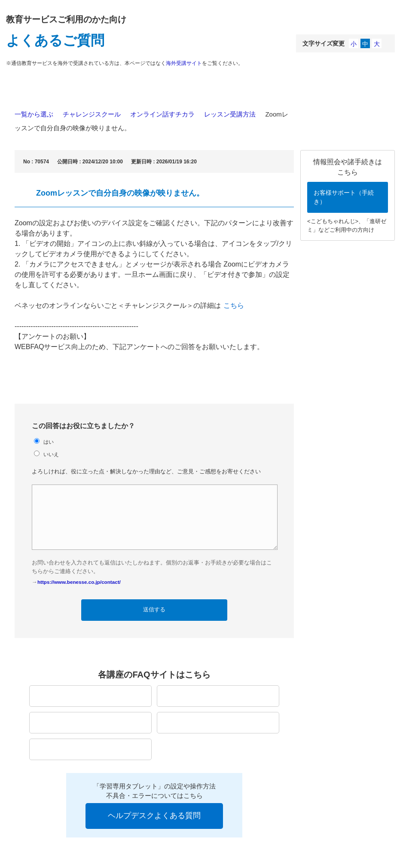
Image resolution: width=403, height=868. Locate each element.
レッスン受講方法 (230, 114)
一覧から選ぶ (34, 114)
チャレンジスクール (92, 114)
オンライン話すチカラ (162, 114)
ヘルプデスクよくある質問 (154, 816)
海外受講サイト (184, 63)
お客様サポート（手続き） (344, 197)
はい (49, 442)
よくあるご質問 (55, 40)
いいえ (51, 454)
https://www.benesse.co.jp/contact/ (79, 582)
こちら (234, 305)
